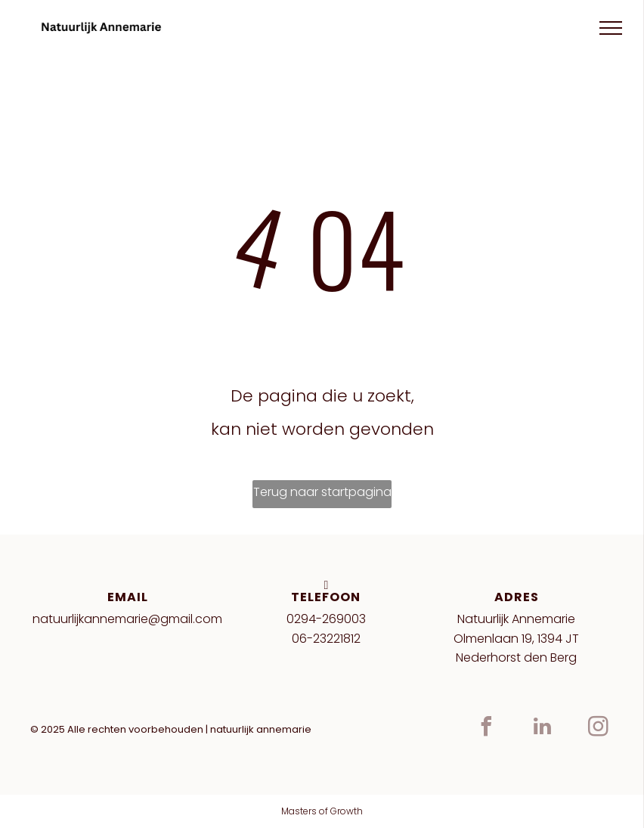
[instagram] (599, 729)
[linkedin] (543, 729)
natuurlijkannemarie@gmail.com (127, 619)
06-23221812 (326, 639)
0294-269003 (326, 619)
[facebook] (487, 729)
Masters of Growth (322, 811)
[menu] (611, 28)
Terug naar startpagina (322, 492)
